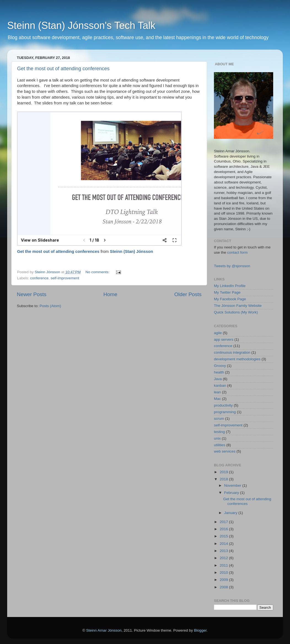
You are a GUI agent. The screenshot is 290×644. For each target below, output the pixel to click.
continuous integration (232, 352)
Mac (218, 399)
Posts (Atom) (50, 306)
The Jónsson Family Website (238, 306)
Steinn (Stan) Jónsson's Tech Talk (81, 25)
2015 (224, 536)
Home (110, 294)
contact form (237, 252)
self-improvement (65, 278)
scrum (219, 419)
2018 (224, 479)
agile (218, 333)
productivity (223, 405)
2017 (224, 522)
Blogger (200, 630)
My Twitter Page (227, 292)
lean (218, 392)
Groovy (220, 366)
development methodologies (237, 359)
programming (225, 412)
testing (219, 432)
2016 (224, 529)
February (232, 493)
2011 (224, 565)
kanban (220, 385)
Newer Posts (32, 294)
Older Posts (188, 294)
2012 (224, 558)
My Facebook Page (230, 299)
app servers (224, 339)
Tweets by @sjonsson (232, 266)
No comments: (98, 272)
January (231, 513)
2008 (224, 587)
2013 (224, 551)
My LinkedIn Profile (230, 286)
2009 (224, 580)
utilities (220, 445)
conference (39, 278)
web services (225, 451)
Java (218, 379)
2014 (224, 544)
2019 (224, 472)
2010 (224, 573)
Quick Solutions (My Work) (236, 312)
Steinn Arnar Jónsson (104, 630)
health (219, 372)
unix (217, 438)
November (233, 485)
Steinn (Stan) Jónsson (132, 251)
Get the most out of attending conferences (63, 69)
